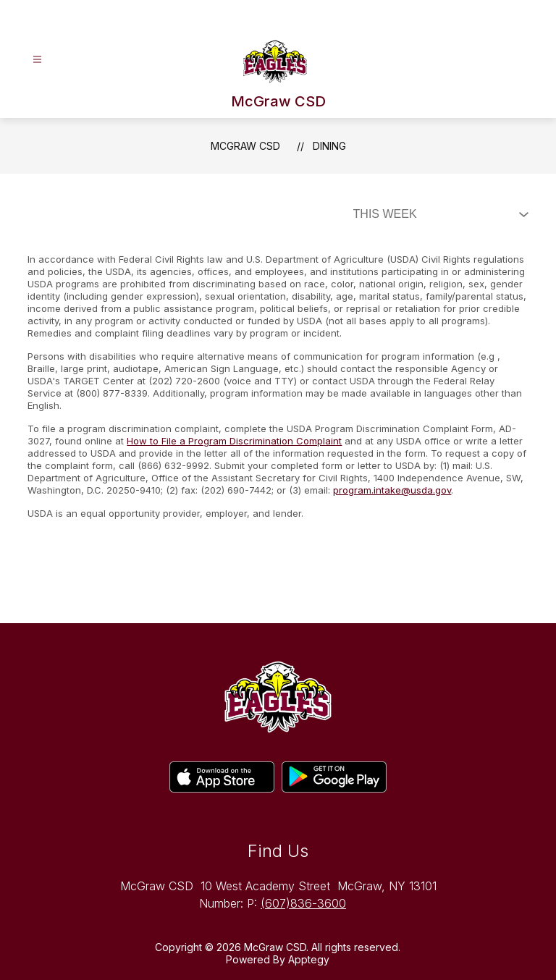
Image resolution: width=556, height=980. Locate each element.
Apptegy (309, 959)
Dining (329, 146)
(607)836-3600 (303, 903)
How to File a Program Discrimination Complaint (234, 441)
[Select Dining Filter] (438, 214)
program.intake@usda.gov (392, 490)
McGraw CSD (245, 146)
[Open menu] (37, 60)
